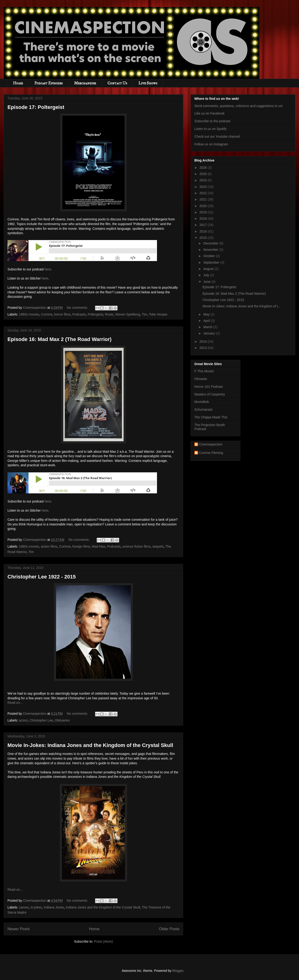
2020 (204, 206)
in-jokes (36, 907)
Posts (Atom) (103, 941)
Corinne (47, 314)
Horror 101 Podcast (208, 387)
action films (49, 546)
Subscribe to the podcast (212, 121)
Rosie (109, 314)
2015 (204, 238)
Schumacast (203, 409)
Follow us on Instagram (211, 144)
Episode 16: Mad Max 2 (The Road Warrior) (59, 339)
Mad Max (99, 546)
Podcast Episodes (48, 83)
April (207, 321)
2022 (204, 193)
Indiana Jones (54, 907)
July (207, 275)
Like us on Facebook (209, 113)
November (211, 250)
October (210, 256)
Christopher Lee (41, 720)
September (212, 262)
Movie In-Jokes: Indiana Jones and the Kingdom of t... (242, 306)
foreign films (81, 546)
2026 (204, 168)
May (207, 314)
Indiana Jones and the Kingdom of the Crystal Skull (103, 907)
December (211, 243)
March (208, 327)
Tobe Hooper (158, 314)
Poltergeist (95, 314)
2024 (204, 180)
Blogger (178, 971)
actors (23, 720)
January (210, 333)
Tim (144, 314)
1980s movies (29, 314)
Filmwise (201, 379)
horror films (62, 314)
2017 (204, 225)
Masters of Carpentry (210, 394)
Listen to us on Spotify (210, 129)
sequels (158, 546)
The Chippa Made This (211, 417)
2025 (204, 174)
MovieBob (202, 402)
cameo (24, 907)
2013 (204, 348)
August (209, 269)
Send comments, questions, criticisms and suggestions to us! (238, 106)
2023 (204, 187)
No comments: (78, 308)
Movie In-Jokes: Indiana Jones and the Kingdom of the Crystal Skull (90, 745)
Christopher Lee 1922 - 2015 (42, 577)
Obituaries (62, 720)
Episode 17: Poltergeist (36, 107)
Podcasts (79, 314)
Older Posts (169, 929)
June (207, 282)
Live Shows (148, 83)
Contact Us (117, 83)
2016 (204, 231)
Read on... (15, 703)
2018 (204, 219)
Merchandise (85, 83)
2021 (204, 199)
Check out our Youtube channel (217, 136)
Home (18, 83)
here (48, 269)
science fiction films (137, 546)
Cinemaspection (211, 444)
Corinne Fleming (211, 453)
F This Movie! (204, 371)
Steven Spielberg (128, 314)
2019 (204, 212)
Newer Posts (19, 929)
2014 (204, 341)
